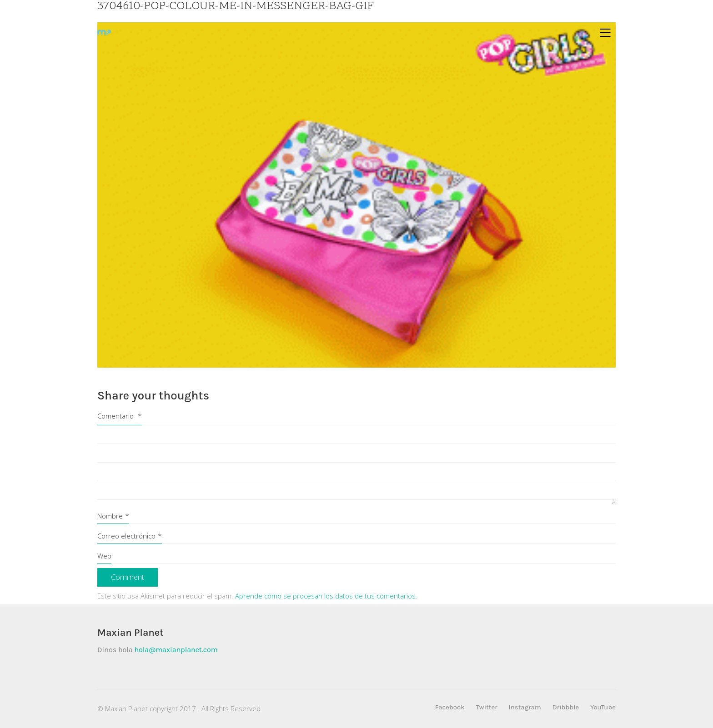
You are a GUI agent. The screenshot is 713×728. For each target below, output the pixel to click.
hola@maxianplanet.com (176, 650)
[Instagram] (525, 708)
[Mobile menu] (606, 33)
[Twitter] (487, 708)
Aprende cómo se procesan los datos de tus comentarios (325, 596)
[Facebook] (450, 708)
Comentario (120, 416)
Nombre (113, 516)
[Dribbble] (566, 708)
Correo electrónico (130, 536)
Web (104, 556)
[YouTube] (603, 708)
